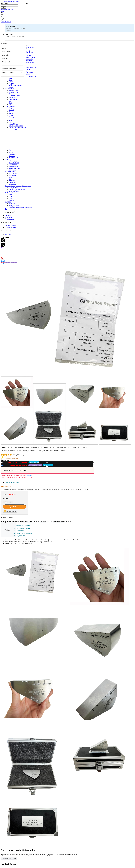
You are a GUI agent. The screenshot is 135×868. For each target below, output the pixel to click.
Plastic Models (13, 124)
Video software (31, 67)
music (28, 74)
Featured (5, 58)
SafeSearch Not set (7, 9)
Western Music (13, 92)
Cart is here (30, 52)
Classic (11, 94)
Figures (11, 122)
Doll (10, 112)
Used (28, 465)
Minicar (11, 115)
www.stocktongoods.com (11, 2)
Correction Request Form (9, 859)
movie (28, 71)
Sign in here (30, 47)
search (4, 8)
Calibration (20, 531)
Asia (10, 105)
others (11, 78)
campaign (5, 48)
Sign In (3, 11)
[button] (67, 19)
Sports (11, 82)
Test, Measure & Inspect (24, 528)
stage (10, 80)
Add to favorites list (10, 511)
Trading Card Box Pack (16, 126)
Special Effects (31, 76)
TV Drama (30, 73)
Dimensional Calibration (24, 533)
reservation (6, 55)
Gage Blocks (21, 536)
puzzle (11, 113)
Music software (10, 89)
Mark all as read (6, 22)
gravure (11, 87)
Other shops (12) (12, 482)
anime (28, 69)
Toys (10, 108)
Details (29, 475)
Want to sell (6, 62)
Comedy (11, 83)
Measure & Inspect (8, 72)
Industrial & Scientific (9, 69)
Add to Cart (14, 507)
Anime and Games (14, 96)
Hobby (11, 120)
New (21, 462)
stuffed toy (12, 110)
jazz (10, 101)
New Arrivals (7, 52)
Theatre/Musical (14, 99)
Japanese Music (14, 90)
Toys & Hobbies (10, 106)
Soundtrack (12, 97)
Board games (13, 117)
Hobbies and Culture (15, 85)
